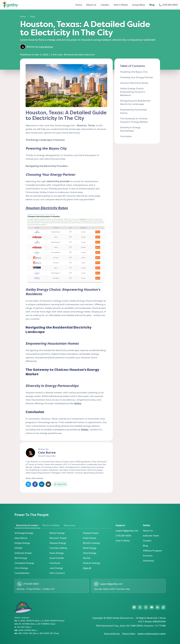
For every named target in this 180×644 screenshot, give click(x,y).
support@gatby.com (127, 531)
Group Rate (139, 5)
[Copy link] (60, 484)
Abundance (21, 538)
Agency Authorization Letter (152, 634)
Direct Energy (57, 533)
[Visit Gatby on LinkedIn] (157, 607)
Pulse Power (90, 538)
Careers (105, 5)
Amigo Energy (22, 543)
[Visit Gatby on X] (140, 607)
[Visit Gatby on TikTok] (163, 607)
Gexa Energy (57, 553)
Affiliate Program (152, 551)
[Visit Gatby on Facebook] (134, 607)
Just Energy (56, 568)
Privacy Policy (129, 634)
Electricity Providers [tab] (27, 525)
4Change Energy (24, 533)
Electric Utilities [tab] (51, 525)
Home (79, 5)
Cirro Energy (21, 568)
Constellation (22, 573)
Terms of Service (112, 634)
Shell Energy (90, 548)
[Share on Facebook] (35, 484)
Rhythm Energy (91, 543)
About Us (91, 5)
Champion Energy (24, 563)
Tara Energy (90, 553)
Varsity (87, 558)
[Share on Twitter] (28, 484)
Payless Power (91, 533)
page (97, 196)
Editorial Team (151, 536)
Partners (148, 556)
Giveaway (148, 561)
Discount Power (58, 538)
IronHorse (55, 563)
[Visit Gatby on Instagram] (146, 607)
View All (87, 568)
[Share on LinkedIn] (42, 484)
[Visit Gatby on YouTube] (152, 607)
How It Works (121, 5)
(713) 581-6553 (123, 536)
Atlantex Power (23, 553)
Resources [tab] (70, 525)
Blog (152, 5)
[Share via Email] (48, 484)
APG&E (18, 548)
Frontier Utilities (58, 548)
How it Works (123, 541)
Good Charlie (57, 558)
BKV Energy (21, 558)
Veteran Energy (91, 563)
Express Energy (58, 543)
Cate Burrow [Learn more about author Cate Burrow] (46, 47)
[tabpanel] (63, 553)
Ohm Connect (57, 573)
